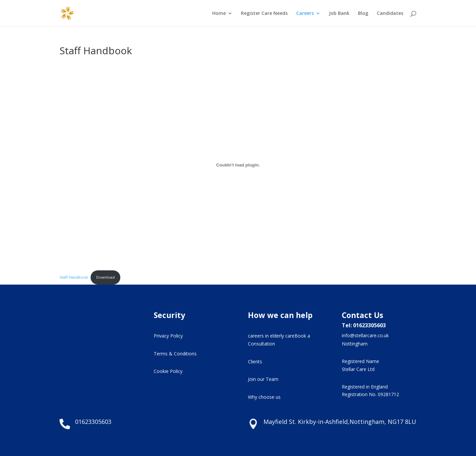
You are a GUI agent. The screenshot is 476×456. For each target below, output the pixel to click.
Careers (305, 14)
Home (219, 14)
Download (105, 277)
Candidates (390, 14)
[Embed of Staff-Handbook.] (238, 165)
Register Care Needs (264, 14)
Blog (363, 14)
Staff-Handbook (74, 277)
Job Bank (339, 14)
